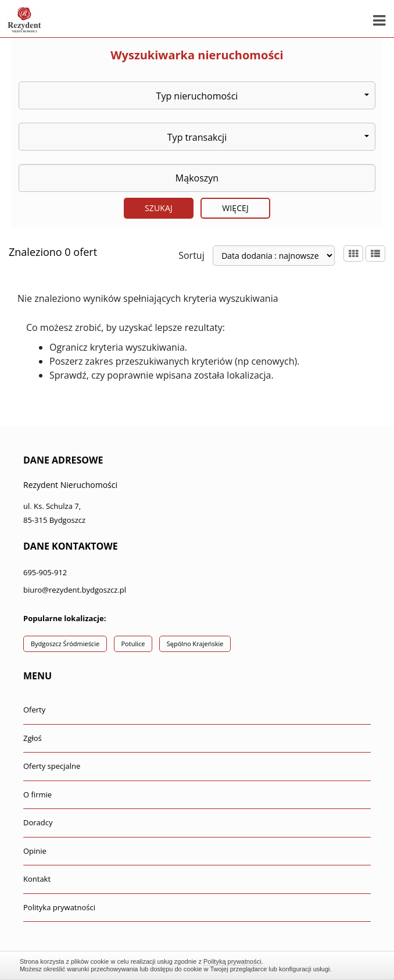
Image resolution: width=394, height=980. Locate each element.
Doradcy (38, 822)
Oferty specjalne (52, 766)
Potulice (133, 644)
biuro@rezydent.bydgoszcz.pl (75, 590)
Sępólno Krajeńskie (195, 644)
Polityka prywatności (59, 907)
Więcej (235, 208)
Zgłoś (33, 738)
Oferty (34, 710)
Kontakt (37, 879)
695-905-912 (45, 572)
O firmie (37, 794)
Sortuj (191, 255)
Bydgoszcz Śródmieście (65, 644)
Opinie (35, 851)
